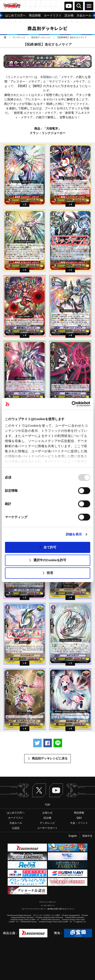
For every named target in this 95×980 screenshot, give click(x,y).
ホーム (5, 37)
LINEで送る (58, 743)
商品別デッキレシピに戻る (50, 758)
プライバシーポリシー (48, 902)
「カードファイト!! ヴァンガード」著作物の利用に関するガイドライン (47, 909)
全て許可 (50, 547)
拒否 (50, 573)
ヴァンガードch (69, 6)
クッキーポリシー (48, 906)
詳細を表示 (74, 534)
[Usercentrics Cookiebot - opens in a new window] (72, 404)
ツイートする (37, 743)
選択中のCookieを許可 (50, 560)
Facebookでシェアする (48, 743)
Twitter (39, 790)
